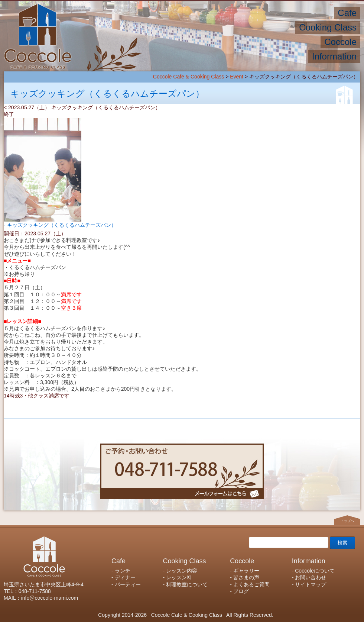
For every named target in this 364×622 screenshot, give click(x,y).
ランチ (123, 571)
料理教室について (187, 584)
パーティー (128, 584)
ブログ (241, 591)
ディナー (125, 577)
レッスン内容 (182, 571)
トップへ (347, 521)
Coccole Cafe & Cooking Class (188, 77)
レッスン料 (179, 577)
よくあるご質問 (251, 584)
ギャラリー (246, 571)
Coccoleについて (315, 571)
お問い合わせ (311, 577)
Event (237, 77)
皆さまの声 (246, 577)
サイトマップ (311, 584)
